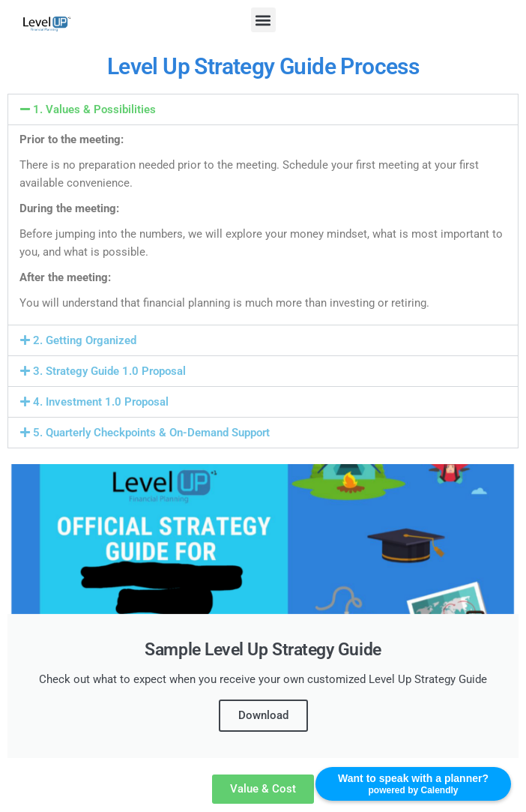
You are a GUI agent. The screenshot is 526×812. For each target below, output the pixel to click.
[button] (263, 20)
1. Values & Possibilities (94, 109)
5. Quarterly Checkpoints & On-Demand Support (151, 433)
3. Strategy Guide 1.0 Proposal (109, 371)
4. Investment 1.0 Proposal (101, 402)
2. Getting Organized (85, 340)
